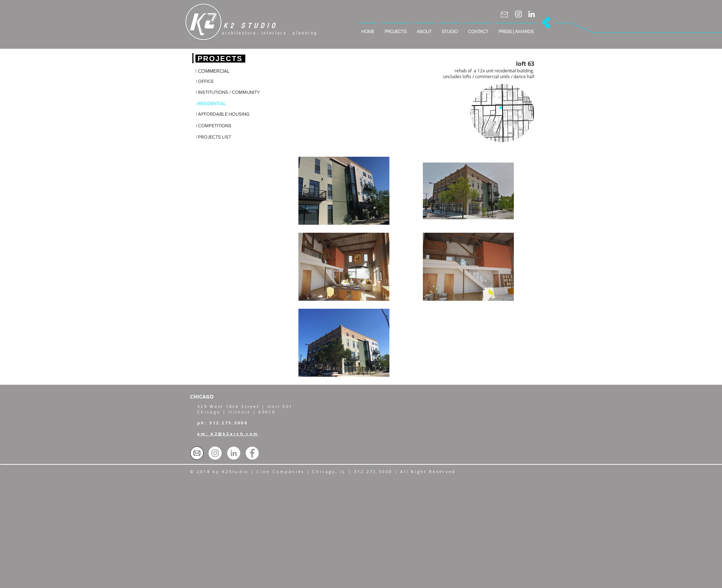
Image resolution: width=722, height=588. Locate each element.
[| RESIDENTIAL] (216, 104)
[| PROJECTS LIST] (216, 137)
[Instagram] (518, 14)
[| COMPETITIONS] (216, 126)
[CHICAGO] (209, 397)
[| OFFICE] (216, 82)
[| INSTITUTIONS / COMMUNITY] (228, 93)
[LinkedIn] (531, 14)
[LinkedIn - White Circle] (234, 453)
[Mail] (504, 14)
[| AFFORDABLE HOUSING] (223, 114)
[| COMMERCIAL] (216, 71)
